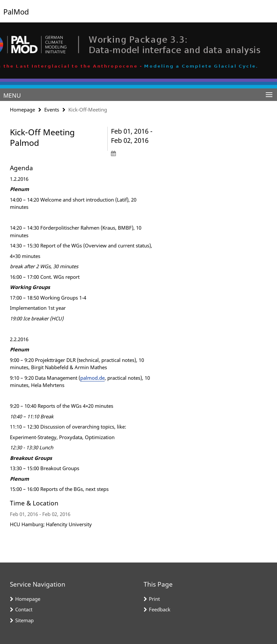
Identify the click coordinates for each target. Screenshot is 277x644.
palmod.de (92, 378)
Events (52, 110)
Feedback (160, 609)
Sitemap (24, 620)
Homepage (22, 110)
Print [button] (154, 599)
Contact (24, 609)
